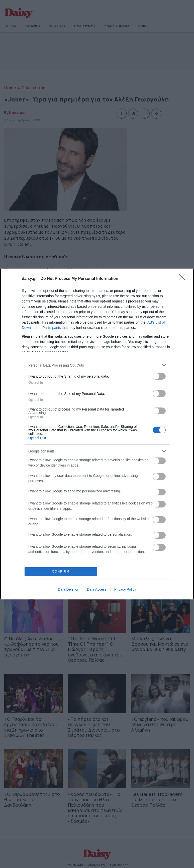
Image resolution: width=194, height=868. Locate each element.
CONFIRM (61, 572)
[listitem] (97, 365)
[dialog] (97, 434)
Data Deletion (69, 589)
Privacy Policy (125, 589)
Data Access (97, 589)
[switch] (159, 376)
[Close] (184, 279)
